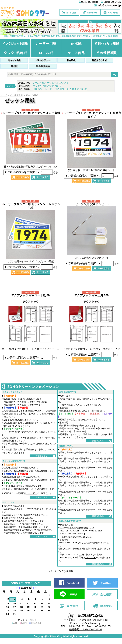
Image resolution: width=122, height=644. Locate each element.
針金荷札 (71, 60)
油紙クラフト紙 (99, 60)
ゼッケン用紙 (14, 60)
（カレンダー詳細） (26, 620)
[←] (18, 588)
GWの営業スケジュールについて (51, 83)
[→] (35, 588)
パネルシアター (43, 60)
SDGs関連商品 (43, 66)
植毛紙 (14, 66)
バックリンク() (57, 571)
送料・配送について (72, 405)
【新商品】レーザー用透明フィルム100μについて (60, 89)
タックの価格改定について (47, 86)
